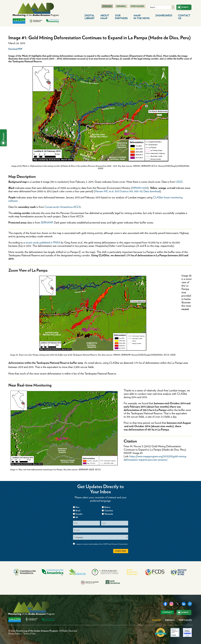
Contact (184, 17)
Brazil (78, 511)
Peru (77, 507)
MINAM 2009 (140, 188)
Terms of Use (29, 634)
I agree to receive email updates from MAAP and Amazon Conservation (102, 544)
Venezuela (109, 514)
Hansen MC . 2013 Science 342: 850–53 (119, 191)
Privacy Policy (14, 634)
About (105, 17)
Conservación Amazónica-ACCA (63, 207)
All (77, 517)
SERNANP (47, 222)
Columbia (109, 511)
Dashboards (164, 15)
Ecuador (79, 514)
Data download (152, 191)
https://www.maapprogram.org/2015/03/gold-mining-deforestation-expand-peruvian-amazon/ (155, 458)
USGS (179, 182)
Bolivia (107, 507)
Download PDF (15, 49)
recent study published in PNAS (43, 242)
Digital (90, 17)
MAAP (142, 17)
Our (121, 17)
